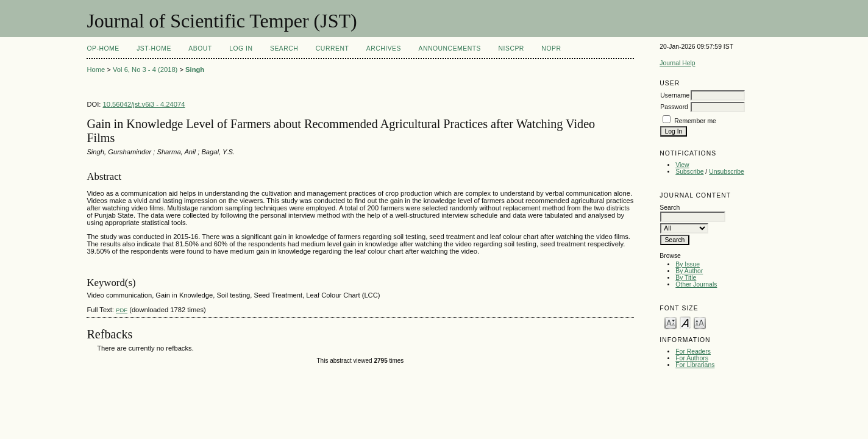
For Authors (692, 358)
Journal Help (677, 63)
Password (674, 107)
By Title (686, 278)
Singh (195, 70)
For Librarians (695, 365)
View (682, 165)
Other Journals (696, 284)
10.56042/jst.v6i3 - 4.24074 (144, 104)
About (200, 48)
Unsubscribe (727, 172)
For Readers (693, 352)
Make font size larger (700, 322)
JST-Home (154, 48)
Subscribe (689, 172)
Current (332, 48)
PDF (122, 310)
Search (284, 48)
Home (96, 70)
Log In (241, 48)
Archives (384, 48)
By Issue (688, 264)
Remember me (695, 121)
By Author (689, 271)
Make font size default (685, 322)
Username (675, 95)
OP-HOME (103, 48)
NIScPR (511, 48)
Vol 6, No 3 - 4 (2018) (145, 70)
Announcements (450, 48)
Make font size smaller (671, 322)
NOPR (551, 48)
